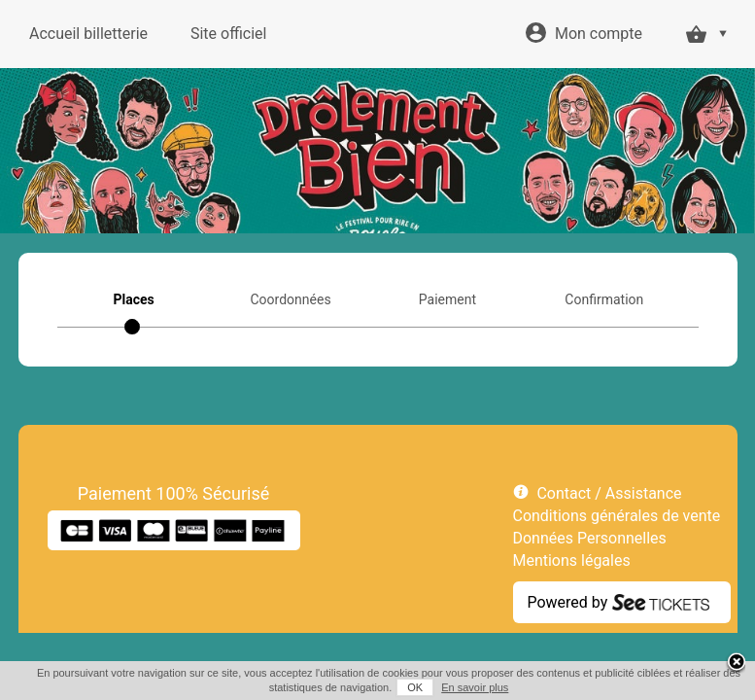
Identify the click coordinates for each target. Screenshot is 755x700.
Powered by (568, 602)
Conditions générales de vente (617, 516)
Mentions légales (572, 560)
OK (415, 687)
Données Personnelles (590, 538)
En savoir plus (475, 687)
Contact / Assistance (609, 493)
